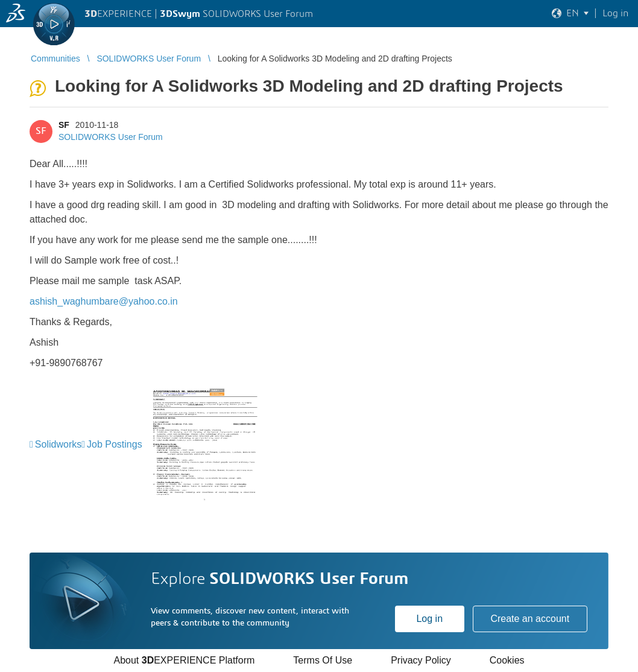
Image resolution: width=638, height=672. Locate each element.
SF (64, 125)
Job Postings (115, 444)
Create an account (530, 619)
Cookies (507, 660)
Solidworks (58, 444)
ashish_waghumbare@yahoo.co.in (104, 301)
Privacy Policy (421, 660)
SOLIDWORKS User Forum (111, 137)
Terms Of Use (323, 660)
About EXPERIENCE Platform (184, 660)
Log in (429, 619)
